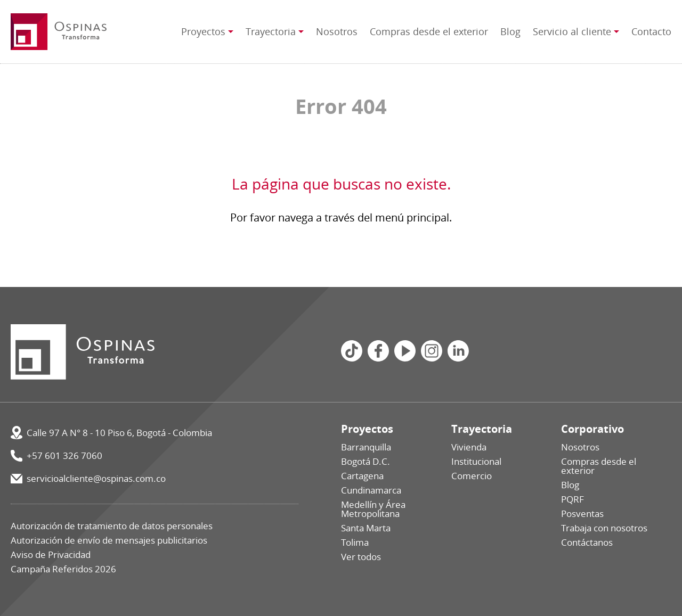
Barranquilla (366, 447)
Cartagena (362, 476)
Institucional (476, 461)
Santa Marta (366, 528)
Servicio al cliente (572, 31)
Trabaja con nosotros (604, 528)
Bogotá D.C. (366, 461)
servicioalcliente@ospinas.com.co (96, 478)
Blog (510, 31)
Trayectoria (271, 31)
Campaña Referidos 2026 (63, 569)
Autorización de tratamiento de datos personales (112, 526)
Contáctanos (587, 542)
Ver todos (361, 557)
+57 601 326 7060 (64, 455)
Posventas (582, 514)
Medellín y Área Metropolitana (373, 509)
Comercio (472, 476)
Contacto (651, 31)
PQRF (573, 499)
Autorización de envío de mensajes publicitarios (109, 540)
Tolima (355, 542)
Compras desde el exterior (429, 31)
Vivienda (469, 447)
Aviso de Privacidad (51, 555)
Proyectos (203, 31)
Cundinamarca (371, 490)
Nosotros (337, 31)
